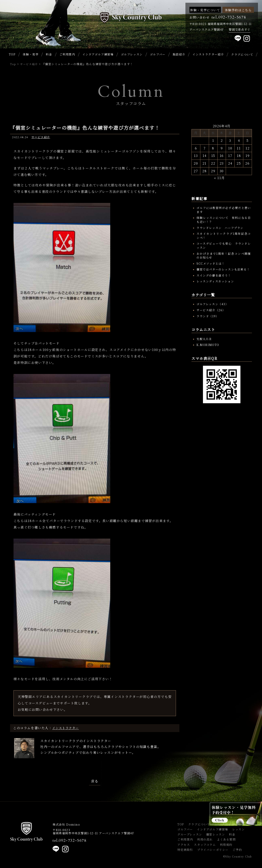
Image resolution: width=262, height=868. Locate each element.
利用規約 (226, 845)
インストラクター (66, 728)
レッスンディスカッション (215, 281)
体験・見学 (31, 54)
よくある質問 (226, 839)
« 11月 (219, 178)
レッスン (238, 829)
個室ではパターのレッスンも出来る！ (223, 269)
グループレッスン (190, 834)
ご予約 (237, 850)
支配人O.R (204, 339)
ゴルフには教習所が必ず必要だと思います (224, 210)
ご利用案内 (67, 54)
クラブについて (199, 824)
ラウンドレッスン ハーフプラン (220, 228)
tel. (70, 841)
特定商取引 (185, 850)
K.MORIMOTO (208, 345)
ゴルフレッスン (132, 54)
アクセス (184, 845)
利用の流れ (205, 839)
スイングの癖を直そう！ (214, 275)
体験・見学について (205, 10)
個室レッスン (216, 834)
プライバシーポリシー (213, 850)
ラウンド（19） (208, 316)
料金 (49, 54)
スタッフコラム (205, 845)
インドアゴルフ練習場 (98, 54)
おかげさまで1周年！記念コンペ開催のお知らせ (224, 256)
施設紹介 (179, 54)
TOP (12, 54)
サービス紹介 (41, 137)
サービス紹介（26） (211, 310)
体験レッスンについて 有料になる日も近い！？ (224, 220)
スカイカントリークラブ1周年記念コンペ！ (224, 236)
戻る (95, 781)
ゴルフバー (158, 54)
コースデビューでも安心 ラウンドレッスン (224, 245)
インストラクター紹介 (208, 54)
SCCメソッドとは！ (211, 263)
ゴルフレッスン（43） (213, 304)
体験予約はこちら (238, 10)
